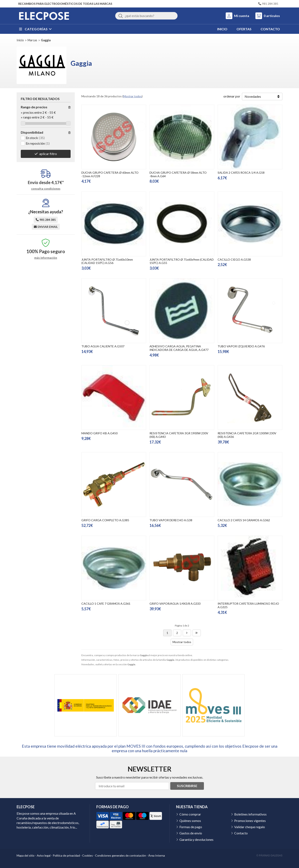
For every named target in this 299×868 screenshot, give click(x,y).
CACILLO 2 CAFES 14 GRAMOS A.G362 (244, 520)
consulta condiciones (46, 189)
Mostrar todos (132, 96)
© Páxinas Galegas (269, 856)
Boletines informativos (250, 814)
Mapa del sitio (26, 855)
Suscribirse (187, 786)
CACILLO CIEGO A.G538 (234, 259)
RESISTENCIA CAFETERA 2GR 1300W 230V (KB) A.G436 (247, 435)
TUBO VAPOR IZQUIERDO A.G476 (241, 346)
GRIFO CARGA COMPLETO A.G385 (105, 520)
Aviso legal (44, 855)
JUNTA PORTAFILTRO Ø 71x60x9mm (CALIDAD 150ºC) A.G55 (182, 261)
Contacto (241, 833)
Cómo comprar (190, 814)
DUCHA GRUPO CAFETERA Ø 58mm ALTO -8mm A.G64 (178, 174)
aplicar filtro (48, 154)
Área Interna (157, 855)
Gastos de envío (191, 833)
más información (46, 258)
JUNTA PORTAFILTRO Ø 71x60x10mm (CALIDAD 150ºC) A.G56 (107, 261)
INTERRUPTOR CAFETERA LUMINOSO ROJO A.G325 (248, 605)
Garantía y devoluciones (196, 839)
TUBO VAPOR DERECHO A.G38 (171, 520)
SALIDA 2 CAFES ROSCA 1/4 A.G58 (241, 173)
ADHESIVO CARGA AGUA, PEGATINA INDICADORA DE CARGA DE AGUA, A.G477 (179, 348)
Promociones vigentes (250, 821)
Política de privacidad (66, 855)
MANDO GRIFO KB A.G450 (99, 433)
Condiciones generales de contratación (121, 855)
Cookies (88, 855)
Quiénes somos (190, 821)
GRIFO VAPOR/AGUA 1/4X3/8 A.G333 (175, 604)
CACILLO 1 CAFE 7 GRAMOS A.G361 (106, 604)
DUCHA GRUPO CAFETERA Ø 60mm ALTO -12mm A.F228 (110, 174)
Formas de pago (191, 827)
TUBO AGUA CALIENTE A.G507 (103, 346)
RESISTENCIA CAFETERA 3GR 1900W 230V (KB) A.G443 (179, 435)
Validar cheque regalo (250, 827)
